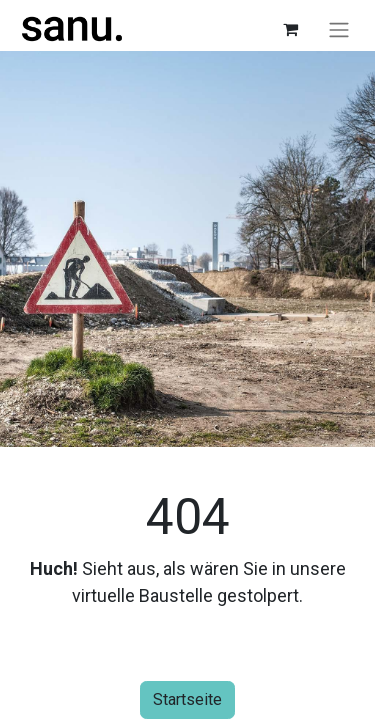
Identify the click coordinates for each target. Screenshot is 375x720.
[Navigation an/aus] (339, 29)
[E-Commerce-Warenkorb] (290, 29)
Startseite (187, 699)
